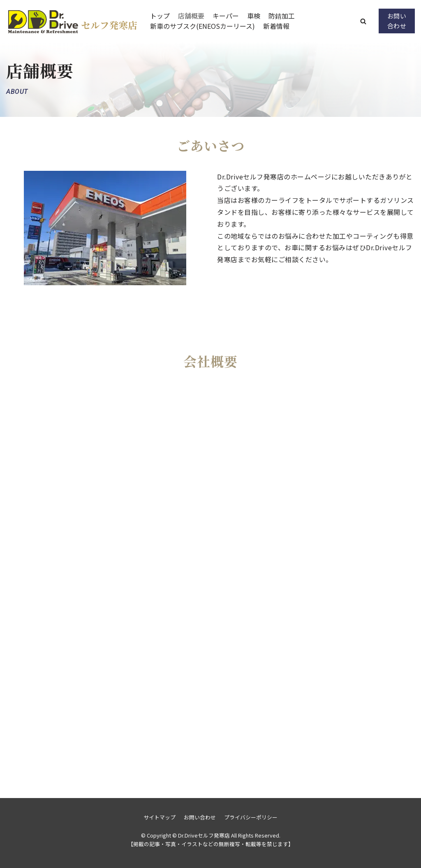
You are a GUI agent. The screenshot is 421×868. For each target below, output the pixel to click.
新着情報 (276, 26)
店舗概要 (191, 16)
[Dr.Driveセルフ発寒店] (72, 21)
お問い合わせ (397, 21)
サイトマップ (160, 817)
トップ (160, 16)
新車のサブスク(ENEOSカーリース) (202, 26)
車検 (254, 16)
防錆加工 (282, 16)
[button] (363, 21)
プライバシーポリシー (251, 817)
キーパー (226, 16)
